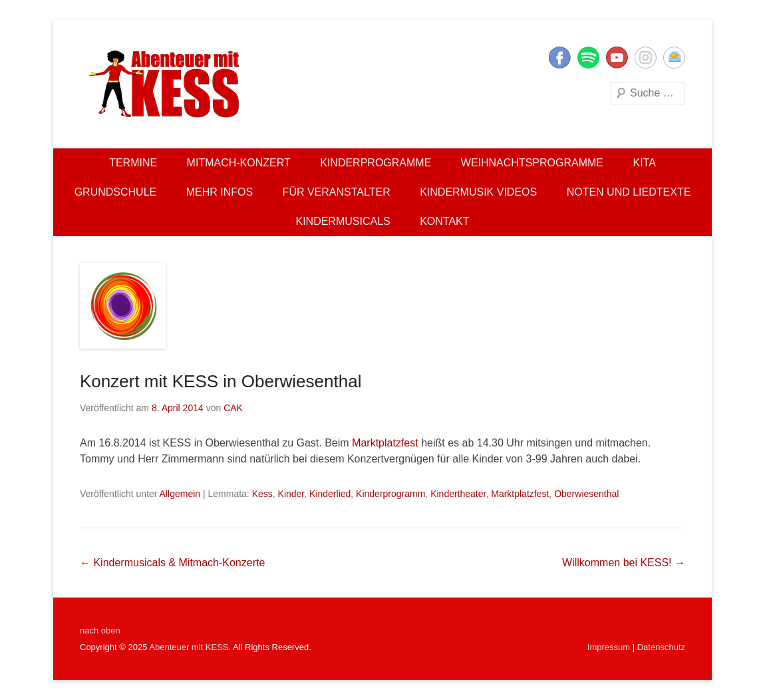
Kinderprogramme (376, 163)
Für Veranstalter (337, 192)
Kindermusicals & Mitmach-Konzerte (172, 563)
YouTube (617, 58)
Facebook (560, 58)
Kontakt (444, 221)
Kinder (291, 494)
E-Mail (674, 58)
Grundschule (116, 192)
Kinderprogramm (390, 494)
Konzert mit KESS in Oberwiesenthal (221, 381)
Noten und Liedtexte (629, 192)
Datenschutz (661, 647)
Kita (644, 163)
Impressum (609, 647)
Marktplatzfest (385, 443)
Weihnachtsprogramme (532, 163)
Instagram (646, 58)
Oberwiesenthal (586, 494)
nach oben (100, 630)
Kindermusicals (343, 221)
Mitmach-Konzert (239, 163)
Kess (262, 494)
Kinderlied (330, 494)
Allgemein (180, 494)
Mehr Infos (220, 192)
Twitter (588, 58)
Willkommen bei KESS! (624, 563)
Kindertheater (458, 494)
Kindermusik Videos (478, 192)
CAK (233, 408)
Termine (133, 163)
